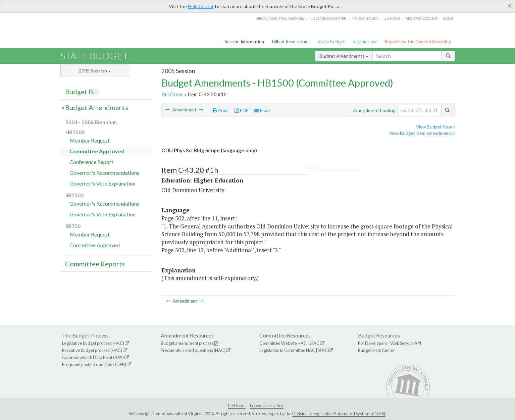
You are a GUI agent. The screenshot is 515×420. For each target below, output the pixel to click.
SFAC (314, 343)
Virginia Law (365, 42)
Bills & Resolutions (291, 42)
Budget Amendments (344, 56)
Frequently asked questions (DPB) (94, 364)
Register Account (422, 18)
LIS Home (237, 406)
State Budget (331, 42)
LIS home (393, 18)
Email (262, 110)
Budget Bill (82, 92)
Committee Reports (95, 264)
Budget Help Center (376, 350)
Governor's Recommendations (104, 173)
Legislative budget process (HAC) (93, 343)
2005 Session (95, 71)
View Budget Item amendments (422, 133)
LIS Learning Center (328, 18)
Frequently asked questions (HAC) (193, 350)
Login (448, 18)
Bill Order (172, 94)
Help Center (201, 6)
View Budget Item (435, 127)
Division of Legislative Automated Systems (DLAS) (339, 414)
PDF (241, 110)
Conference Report (91, 162)
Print (220, 110)
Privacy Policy (365, 18)
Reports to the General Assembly (418, 42)
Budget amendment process (187, 343)
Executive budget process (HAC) (92, 350)
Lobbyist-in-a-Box (267, 406)
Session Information (244, 42)
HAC (302, 343)
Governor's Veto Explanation (102, 183)
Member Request (90, 140)
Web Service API (406, 343)
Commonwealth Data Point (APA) (93, 357)
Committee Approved (97, 151)
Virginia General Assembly (280, 18)
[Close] (509, 6)
